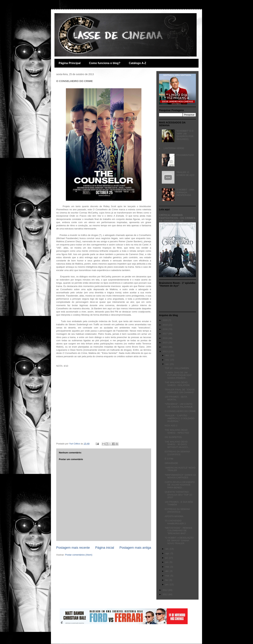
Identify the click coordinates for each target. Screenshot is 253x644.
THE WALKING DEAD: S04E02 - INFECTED (177, 431)
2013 (165, 351)
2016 (165, 338)
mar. (168, 576)
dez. (168, 355)
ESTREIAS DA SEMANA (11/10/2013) (177, 453)
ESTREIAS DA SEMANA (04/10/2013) (177, 511)
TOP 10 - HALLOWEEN (177, 368)
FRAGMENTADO (185, 155)
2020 (165, 320)
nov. (168, 360)
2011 (165, 594)
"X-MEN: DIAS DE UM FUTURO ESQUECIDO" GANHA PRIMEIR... (178, 375)
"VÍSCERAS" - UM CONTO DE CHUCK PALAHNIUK (179, 405)
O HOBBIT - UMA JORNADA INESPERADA (185, 192)
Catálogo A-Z (137, 63)
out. (168, 364)
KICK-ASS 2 (171, 426)
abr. (168, 571)
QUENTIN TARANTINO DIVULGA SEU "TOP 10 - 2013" (179, 495)
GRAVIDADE (171, 463)
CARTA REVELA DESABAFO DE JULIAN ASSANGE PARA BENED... (180, 485)
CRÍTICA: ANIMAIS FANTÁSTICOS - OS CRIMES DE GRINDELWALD (177, 218)
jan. (168, 584)
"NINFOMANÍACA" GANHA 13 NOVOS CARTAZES (180, 476)
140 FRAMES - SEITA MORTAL (176, 398)
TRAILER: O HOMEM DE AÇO (185, 174)
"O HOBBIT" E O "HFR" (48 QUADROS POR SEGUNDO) (185, 135)
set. (168, 549)
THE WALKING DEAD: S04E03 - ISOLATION (177, 384)
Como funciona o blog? (105, 63)
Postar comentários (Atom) (79, 555)
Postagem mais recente (73, 548)
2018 (165, 329)
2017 (165, 334)
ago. (168, 553)
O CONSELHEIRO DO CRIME (180, 411)
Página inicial (105, 548)
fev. (167, 580)
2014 (165, 347)
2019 (165, 325)
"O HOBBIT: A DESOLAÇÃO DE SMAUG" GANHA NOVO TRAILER (179, 540)
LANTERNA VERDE (174, 148)
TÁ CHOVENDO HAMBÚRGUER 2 (175, 522)
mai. (168, 567)
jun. (168, 562)
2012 (165, 590)
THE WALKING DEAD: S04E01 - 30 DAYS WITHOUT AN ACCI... (177, 444)
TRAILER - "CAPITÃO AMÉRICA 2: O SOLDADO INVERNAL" (179, 418)
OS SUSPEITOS (173, 437)
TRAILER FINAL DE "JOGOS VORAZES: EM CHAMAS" (180, 391)
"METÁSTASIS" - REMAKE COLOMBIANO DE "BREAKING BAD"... (178, 531)
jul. (167, 558)
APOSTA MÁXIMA (174, 516)
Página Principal (70, 63)
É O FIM (169, 459)
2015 (165, 343)
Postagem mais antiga (135, 548)
